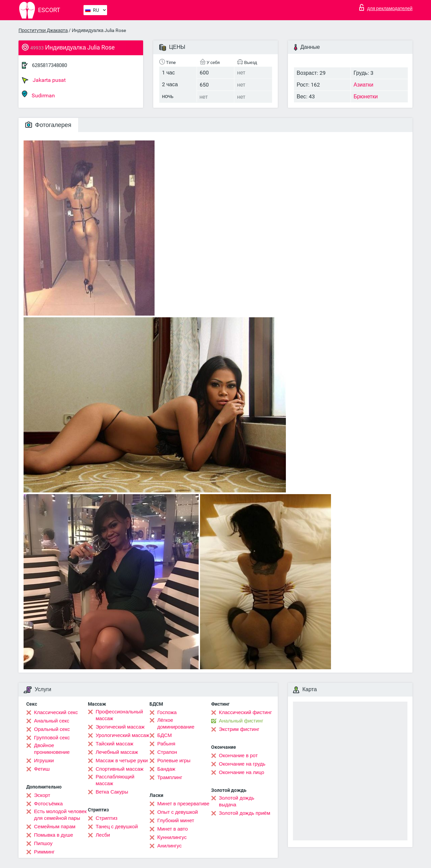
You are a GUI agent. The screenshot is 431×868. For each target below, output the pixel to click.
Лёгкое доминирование (176, 724)
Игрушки (44, 761)
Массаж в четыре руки (122, 761)
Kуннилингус (172, 837)
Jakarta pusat (44, 80)
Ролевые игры (174, 761)
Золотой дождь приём (244, 813)
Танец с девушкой (117, 827)
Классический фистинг (245, 712)
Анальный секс (52, 721)
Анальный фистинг (241, 721)
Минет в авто (173, 829)
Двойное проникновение (52, 749)
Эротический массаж (120, 727)
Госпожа (167, 712)
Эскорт (42, 795)
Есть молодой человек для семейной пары (60, 815)
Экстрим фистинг (239, 729)
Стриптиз (107, 818)
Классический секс (56, 712)
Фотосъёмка (48, 804)
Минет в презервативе (183, 804)
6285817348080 (49, 65)
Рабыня (166, 744)
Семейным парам (55, 827)
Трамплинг (170, 777)
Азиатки (363, 85)
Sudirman (38, 94)
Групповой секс (52, 738)
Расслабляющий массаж (115, 780)
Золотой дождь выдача (237, 801)
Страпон (167, 752)
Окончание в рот (238, 756)
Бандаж (166, 769)
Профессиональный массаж (119, 715)
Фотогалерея (48, 125)
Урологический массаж (122, 735)
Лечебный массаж (117, 752)
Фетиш (42, 769)
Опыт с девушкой (178, 812)
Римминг (44, 852)
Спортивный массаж (120, 769)
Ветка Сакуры (112, 792)
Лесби (103, 835)
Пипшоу (43, 843)
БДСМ (164, 735)
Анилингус (169, 846)
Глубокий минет (176, 821)
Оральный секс (52, 729)
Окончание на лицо (242, 772)
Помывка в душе (54, 835)
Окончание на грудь (242, 764)
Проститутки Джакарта (43, 30)
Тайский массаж (114, 744)
